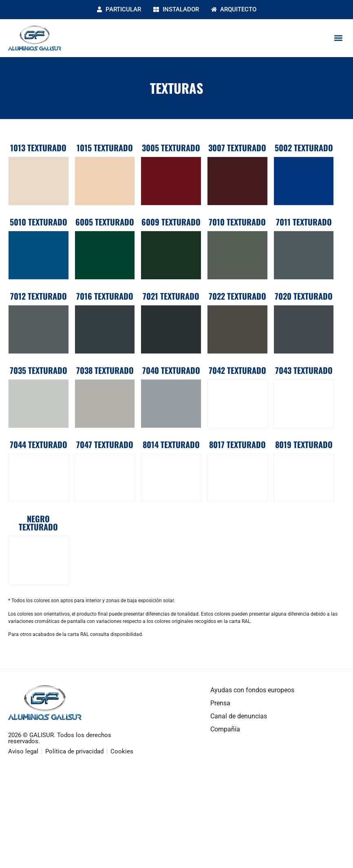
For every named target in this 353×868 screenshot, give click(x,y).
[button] (338, 38)
